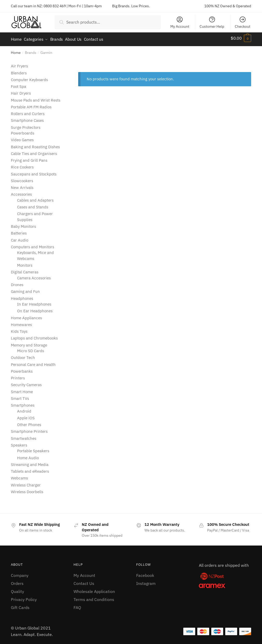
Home (16, 50)
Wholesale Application (94, 589)
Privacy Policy (24, 597)
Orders (17, 581)
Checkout (243, 22)
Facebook (145, 573)
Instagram (146, 581)
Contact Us (84, 581)
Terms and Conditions (94, 597)
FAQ (77, 605)
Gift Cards (20, 605)
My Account (180, 22)
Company (20, 573)
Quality (17, 589)
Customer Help (212, 22)
